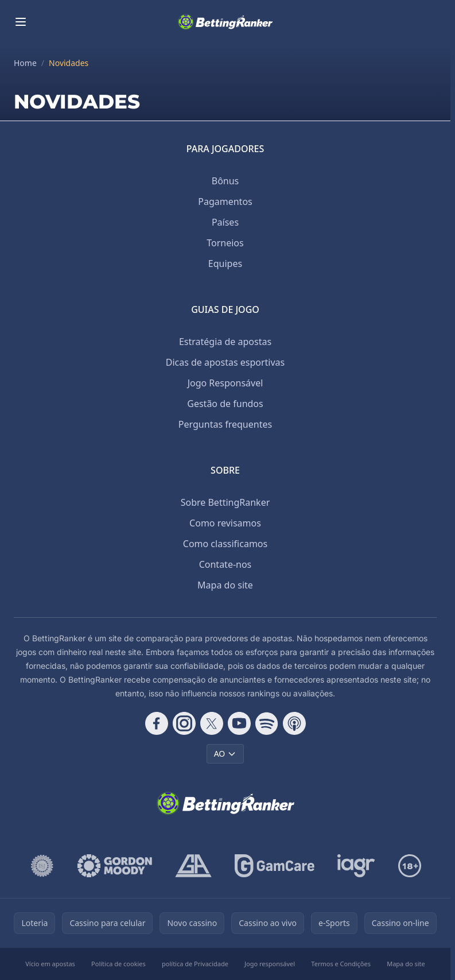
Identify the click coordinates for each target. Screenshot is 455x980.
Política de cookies (118, 964)
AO (225, 754)
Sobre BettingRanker (225, 502)
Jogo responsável (270, 964)
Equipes (225, 264)
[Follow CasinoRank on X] (212, 723)
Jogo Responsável (225, 383)
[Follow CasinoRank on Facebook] (157, 723)
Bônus (225, 181)
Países (225, 222)
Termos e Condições (341, 964)
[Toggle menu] (21, 22)
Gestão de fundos (225, 404)
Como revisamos (225, 523)
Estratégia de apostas (225, 342)
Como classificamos (225, 544)
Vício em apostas (50, 964)
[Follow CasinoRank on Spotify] (267, 723)
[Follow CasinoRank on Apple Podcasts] (294, 723)
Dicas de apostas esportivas (225, 362)
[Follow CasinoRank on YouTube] (239, 723)
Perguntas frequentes (225, 424)
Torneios (225, 243)
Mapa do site (225, 585)
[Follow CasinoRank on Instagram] (184, 723)
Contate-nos (225, 564)
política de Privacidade (195, 964)
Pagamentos (225, 202)
